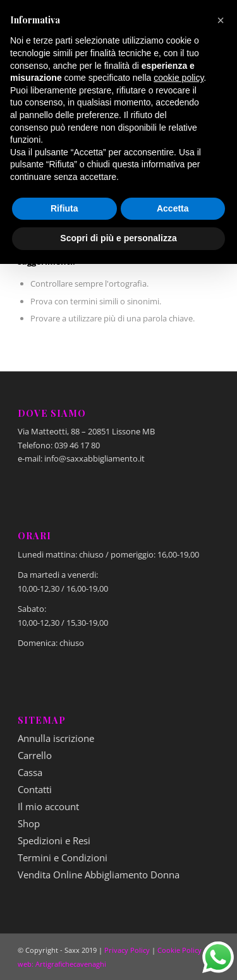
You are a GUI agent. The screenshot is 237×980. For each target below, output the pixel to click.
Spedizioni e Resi (54, 840)
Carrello (35, 755)
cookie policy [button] (179, 78)
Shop (29, 823)
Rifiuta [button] (64, 208)
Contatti (35, 789)
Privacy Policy (127, 950)
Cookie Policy (179, 950)
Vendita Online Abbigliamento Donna (99, 875)
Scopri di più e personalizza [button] (118, 238)
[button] (221, 20)
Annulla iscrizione (56, 738)
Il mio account (48, 806)
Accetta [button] (173, 208)
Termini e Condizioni (63, 857)
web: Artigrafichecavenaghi (62, 964)
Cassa (30, 772)
